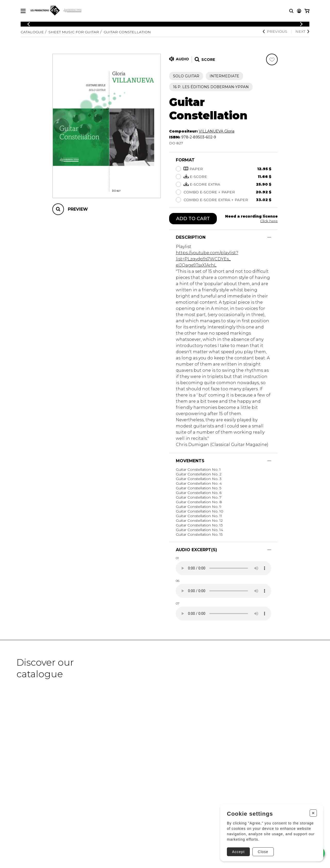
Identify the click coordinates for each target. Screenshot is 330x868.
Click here (269, 221)
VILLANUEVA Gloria (217, 131)
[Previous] (29, 24)
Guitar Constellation (127, 32)
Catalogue (32, 32)
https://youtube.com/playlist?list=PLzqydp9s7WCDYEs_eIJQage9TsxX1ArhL (207, 259)
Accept (238, 852)
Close (263, 852)
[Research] (291, 11)
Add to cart (193, 219)
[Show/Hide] (269, 237)
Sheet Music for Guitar (74, 32)
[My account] (299, 11)
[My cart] (307, 11)
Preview (78, 209)
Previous (275, 31)
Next (302, 31)
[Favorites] (272, 59)
